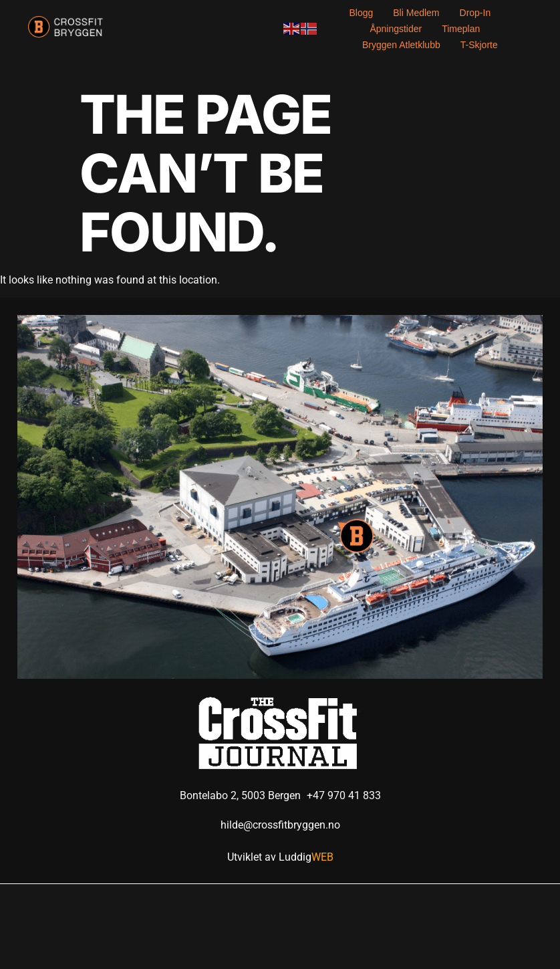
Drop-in (475, 13)
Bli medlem (416, 13)
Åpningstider (396, 29)
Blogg (361, 13)
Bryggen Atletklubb (401, 45)
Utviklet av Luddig (280, 857)
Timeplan (461, 29)
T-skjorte (479, 45)
